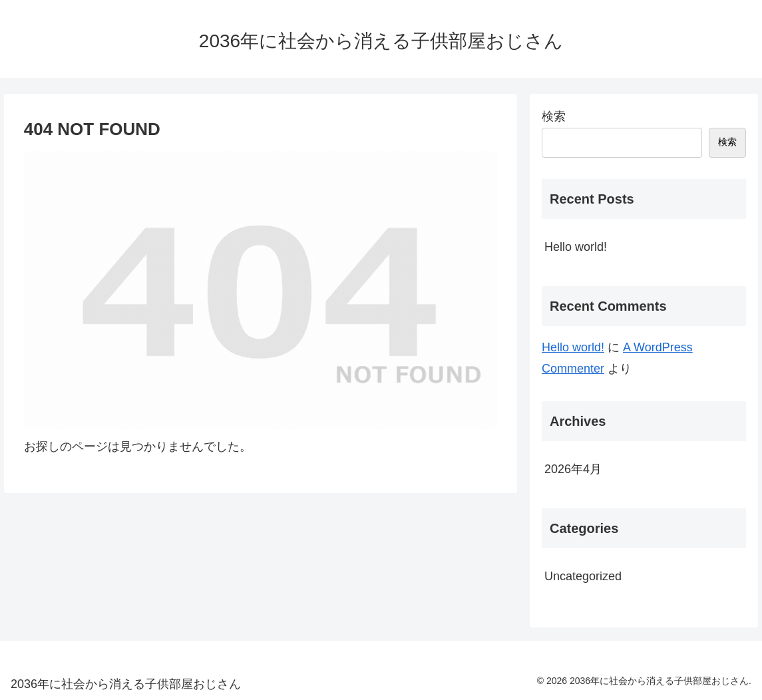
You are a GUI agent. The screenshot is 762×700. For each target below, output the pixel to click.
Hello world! (576, 247)
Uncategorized (583, 576)
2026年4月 (573, 469)
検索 (554, 116)
